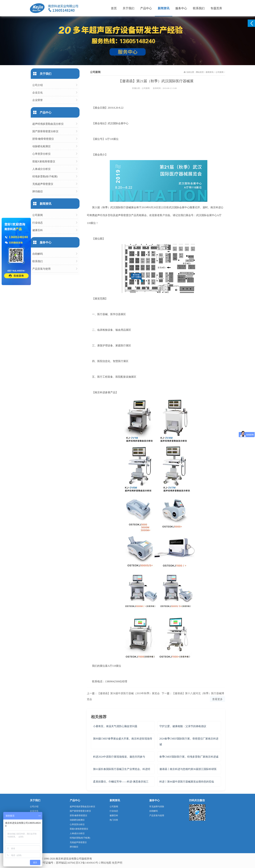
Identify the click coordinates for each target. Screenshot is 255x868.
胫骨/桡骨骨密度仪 (43, 139)
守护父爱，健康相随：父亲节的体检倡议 (183, 726)
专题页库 (216, 8)
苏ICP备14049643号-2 (88, 863)
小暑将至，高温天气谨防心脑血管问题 (115, 726)
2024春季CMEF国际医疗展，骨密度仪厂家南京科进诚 (189, 741)
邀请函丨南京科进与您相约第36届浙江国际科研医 (188, 769)
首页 (114, 8)
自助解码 (38, 254)
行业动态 (38, 223)
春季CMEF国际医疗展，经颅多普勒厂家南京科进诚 (189, 757)
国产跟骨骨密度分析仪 (45, 131)
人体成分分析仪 (41, 169)
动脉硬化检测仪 (41, 146)
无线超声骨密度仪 (43, 184)
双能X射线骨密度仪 (44, 161)
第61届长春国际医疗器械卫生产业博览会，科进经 (122, 769)
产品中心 (146, 8)
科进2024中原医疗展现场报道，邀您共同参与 (119, 757)
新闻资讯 (164, 8)
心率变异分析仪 (41, 154)
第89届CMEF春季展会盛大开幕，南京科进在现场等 (123, 738)
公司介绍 (38, 85)
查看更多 (217, 699)
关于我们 (128, 8)
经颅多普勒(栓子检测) (45, 176)
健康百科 (38, 230)
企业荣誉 (38, 100)
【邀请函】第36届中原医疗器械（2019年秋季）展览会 (128, 693)
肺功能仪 (38, 191)
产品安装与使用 (41, 269)
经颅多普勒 (106, 215)
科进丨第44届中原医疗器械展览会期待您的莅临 (187, 781)
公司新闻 (220, 72)
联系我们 (199, 8)
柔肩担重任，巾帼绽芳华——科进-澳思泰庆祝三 (121, 781)
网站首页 (200, 72)
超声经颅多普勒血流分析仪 (48, 124)
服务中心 (181, 8)
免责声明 (117, 863)
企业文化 (38, 92)
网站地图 (106, 863)
